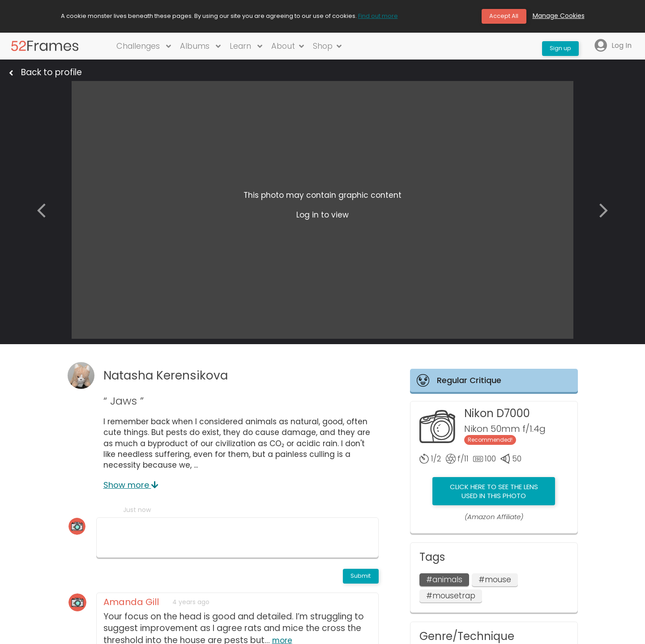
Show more (131, 488)
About (289, 48)
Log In (613, 48)
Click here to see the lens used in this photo (494, 494)
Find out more (378, 17)
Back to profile (51, 75)
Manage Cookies (559, 17)
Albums (200, 48)
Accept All (502, 17)
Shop (329, 48)
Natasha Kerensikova (175, 378)
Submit (359, 580)
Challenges (142, 48)
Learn (246, 48)
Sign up (557, 47)
